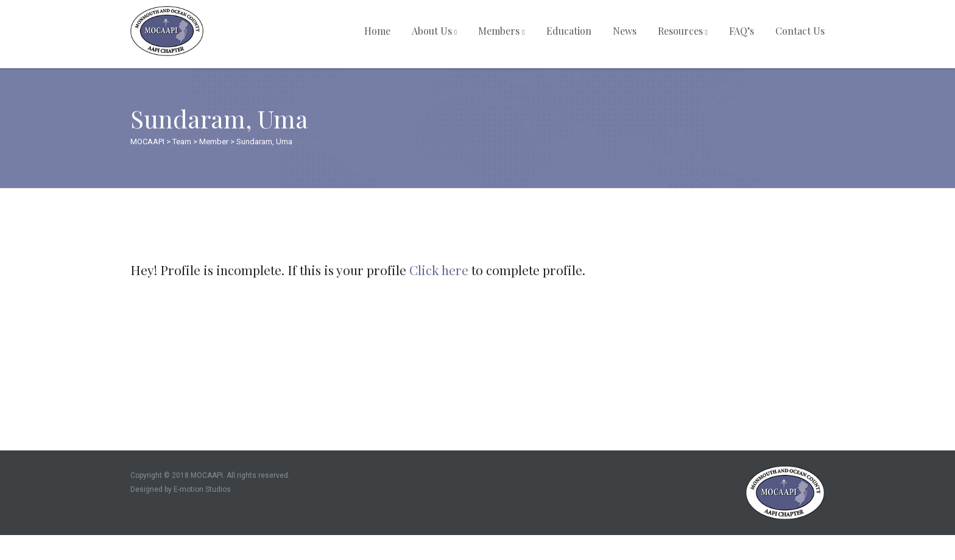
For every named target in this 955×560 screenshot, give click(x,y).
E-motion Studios (202, 489)
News (625, 31)
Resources (683, 31)
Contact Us (800, 31)
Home (377, 31)
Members (501, 31)
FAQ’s (742, 31)
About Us (434, 31)
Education (569, 31)
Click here (439, 270)
